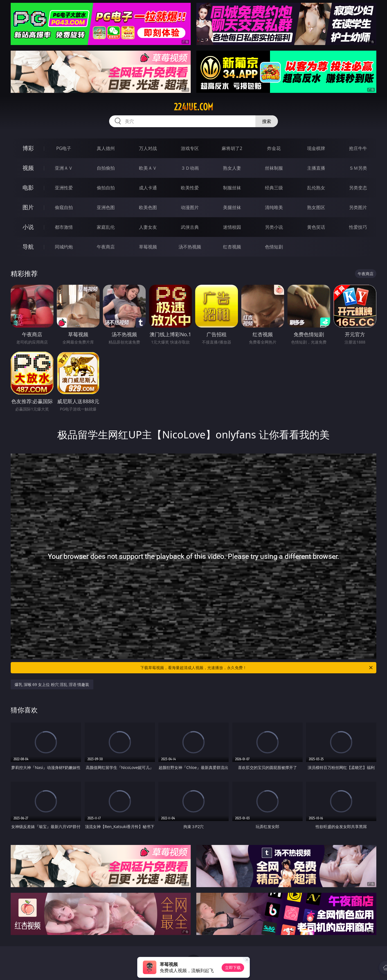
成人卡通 (148, 188)
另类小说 (274, 227)
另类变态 (358, 188)
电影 (28, 188)
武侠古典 (190, 227)
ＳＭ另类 (358, 168)
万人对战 (148, 148)
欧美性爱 (190, 188)
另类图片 (358, 207)
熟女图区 (316, 207)
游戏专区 (190, 148)
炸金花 (274, 148)
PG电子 (64, 148)
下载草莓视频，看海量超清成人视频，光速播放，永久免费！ (257, 668)
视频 (28, 168)
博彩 (28, 148)
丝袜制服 (274, 168)
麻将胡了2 (232, 148)
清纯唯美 (274, 207)
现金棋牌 (316, 148)
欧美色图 (148, 207)
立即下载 (233, 967)
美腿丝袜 (232, 207)
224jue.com (193, 107)
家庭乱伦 (106, 227)
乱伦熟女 (316, 188)
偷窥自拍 (64, 207)
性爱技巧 (358, 227)
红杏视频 (232, 247)
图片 (28, 207)
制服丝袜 (232, 188)
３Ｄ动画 (190, 168)
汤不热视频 (190, 247)
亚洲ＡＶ (64, 168)
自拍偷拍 (106, 168)
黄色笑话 (316, 227)
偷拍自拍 (106, 188)
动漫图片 (190, 207)
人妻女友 (148, 227)
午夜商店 (106, 247)
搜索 (267, 121)
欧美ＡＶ (148, 168)
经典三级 (274, 188)
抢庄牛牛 (358, 148)
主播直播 (316, 168)
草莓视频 (148, 247)
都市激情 (64, 227)
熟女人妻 (232, 168)
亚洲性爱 (64, 188)
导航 (28, 247)
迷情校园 (232, 227)
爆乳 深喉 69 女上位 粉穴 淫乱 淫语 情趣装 (52, 684)
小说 (28, 227)
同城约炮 (64, 247)
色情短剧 (274, 247)
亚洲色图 (106, 207)
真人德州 (106, 148)
